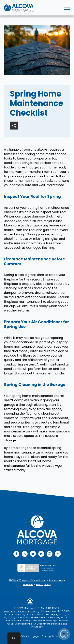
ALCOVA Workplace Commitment (27, 580)
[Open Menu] (67, 8)
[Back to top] (64, 634)
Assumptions (56, 580)
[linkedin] (41, 554)
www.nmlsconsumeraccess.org (22, 611)
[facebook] (16, 554)
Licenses (28, 585)
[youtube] (33, 554)
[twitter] (25, 554)
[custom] (58, 554)
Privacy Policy (44, 585)
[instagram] (50, 554)
